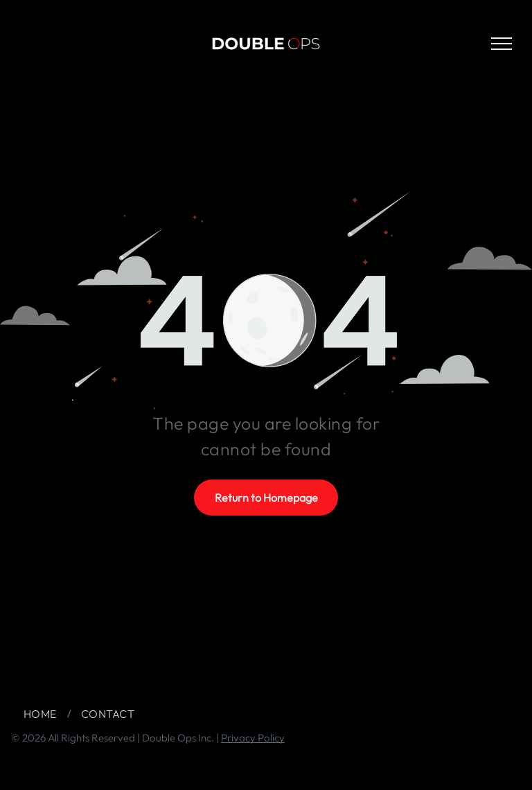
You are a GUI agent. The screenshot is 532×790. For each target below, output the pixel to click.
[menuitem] (42, 714)
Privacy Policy (253, 738)
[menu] (502, 44)
